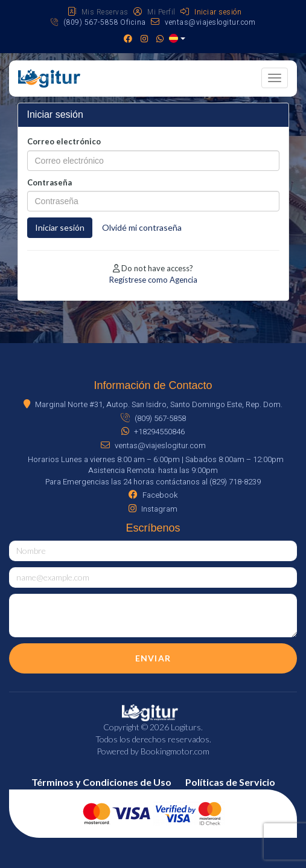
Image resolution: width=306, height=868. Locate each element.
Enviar (153, 658)
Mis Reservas (98, 12)
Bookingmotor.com (175, 751)
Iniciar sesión (211, 12)
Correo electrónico (64, 141)
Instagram (153, 509)
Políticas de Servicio (230, 782)
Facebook (153, 495)
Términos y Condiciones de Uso (101, 782)
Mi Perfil (155, 12)
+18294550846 (153, 432)
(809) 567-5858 (153, 418)
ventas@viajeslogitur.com (203, 22)
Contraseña (49, 182)
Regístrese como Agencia (153, 280)
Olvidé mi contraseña (142, 227)
